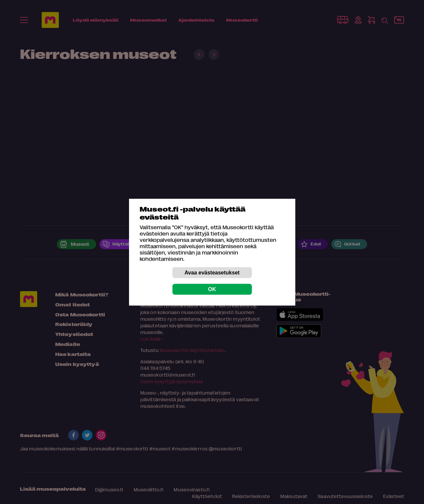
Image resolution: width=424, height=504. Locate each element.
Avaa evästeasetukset (212, 272)
